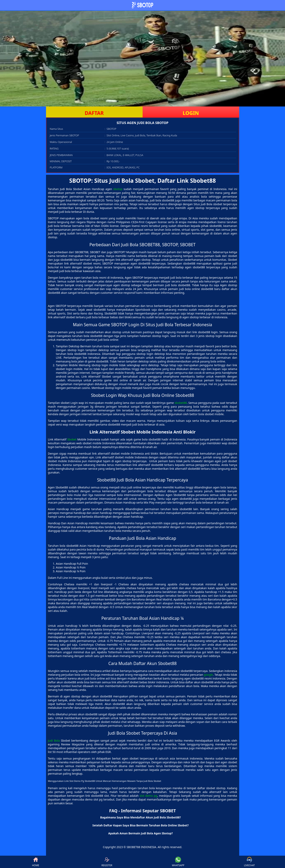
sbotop (118, 189)
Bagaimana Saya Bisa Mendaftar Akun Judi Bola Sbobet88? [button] (141, 817)
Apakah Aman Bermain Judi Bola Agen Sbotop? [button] (140, 833)
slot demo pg (148, 796)
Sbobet (72, 439)
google (209, 675)
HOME (36, 862)
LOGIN (191, 113)
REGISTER (107, 862)
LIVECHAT (249, 862)
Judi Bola (54, 741)
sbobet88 (181, 403)
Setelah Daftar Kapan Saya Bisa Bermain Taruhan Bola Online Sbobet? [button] (141, 825)
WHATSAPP (178, 862)
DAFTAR (94, 113)
